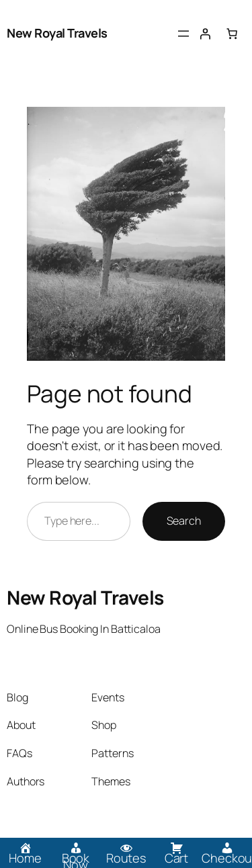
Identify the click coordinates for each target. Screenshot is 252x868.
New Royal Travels (57, 33)
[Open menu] (183, 34)
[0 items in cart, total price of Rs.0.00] (232, 34)
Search (184, 521)
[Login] (205, 34)
